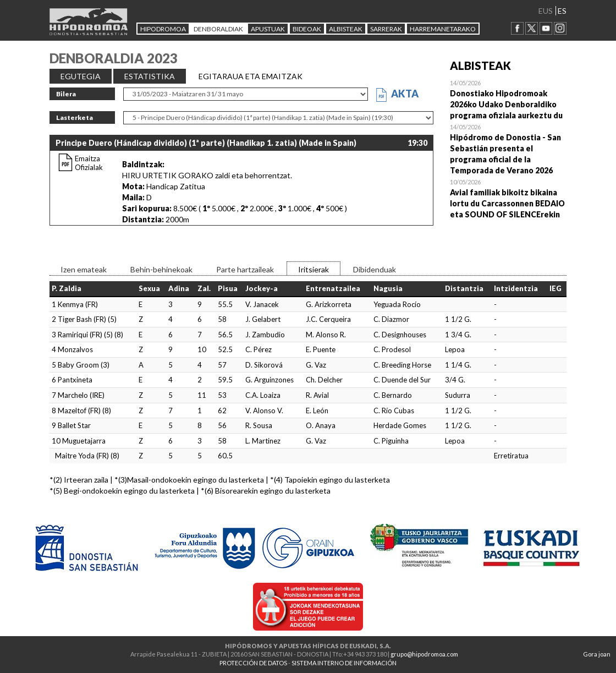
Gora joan (597, 654)
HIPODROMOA (163, 29)
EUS (546, 11)
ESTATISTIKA (150, 76)
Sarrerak (386, 29)
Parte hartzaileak (245, 269)
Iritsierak (313, 269)
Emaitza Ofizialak (89, 163)
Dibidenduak (375, 269)
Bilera (66, 94)
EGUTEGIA (81, 76)
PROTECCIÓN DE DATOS (253, 663)
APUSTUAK (268, 29)
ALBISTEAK (346, 29)
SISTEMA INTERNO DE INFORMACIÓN (344, 663)
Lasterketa (75, 117)
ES (562, 11)
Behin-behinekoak (161, 269)
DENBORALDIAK (218, 29)
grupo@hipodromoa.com (424, 654)
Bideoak (307, 29)
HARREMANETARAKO (443, 29)
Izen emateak (84, 269)
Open (508, 99)
